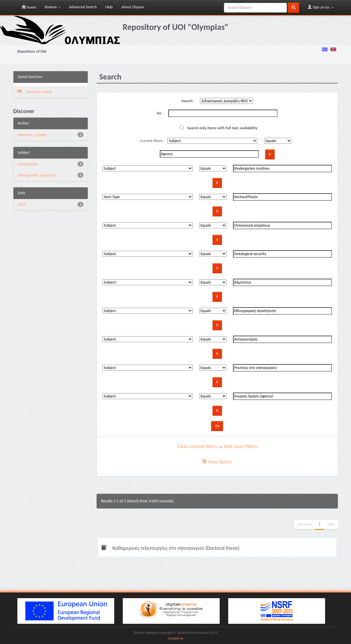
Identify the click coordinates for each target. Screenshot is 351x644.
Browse (53, 7)
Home (29, 7)
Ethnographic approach (36, 175)
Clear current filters (197, 446)
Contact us (175, 638)
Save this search (35, 92)
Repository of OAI (32, 51)
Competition (28, 164)
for (159, 113)
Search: (187, 101)
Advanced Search (83, 7)
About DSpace (133, 7)
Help (109, 7)
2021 (22, 205)
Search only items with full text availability (219, 128)
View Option (217, 462)
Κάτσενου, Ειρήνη (32, 135)
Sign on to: (321, 7)
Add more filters (240, 446)
